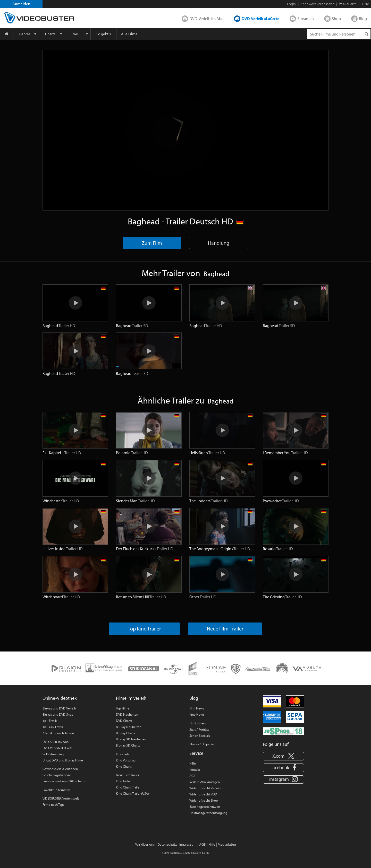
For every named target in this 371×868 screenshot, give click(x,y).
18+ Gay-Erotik (53, 727)
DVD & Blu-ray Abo (56, 742)
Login (291, 4)
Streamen (306, 19)
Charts (50, 34)
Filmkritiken (197, 723)
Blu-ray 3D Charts (128, 745)
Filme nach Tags (53, 804)
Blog (363, 19)
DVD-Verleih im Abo (206, 19)
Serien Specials (200, 735)
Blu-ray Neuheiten (129, 727)
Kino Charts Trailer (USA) (132, 793)
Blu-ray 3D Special (202, 744)
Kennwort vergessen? (317, 4)
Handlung (219, 243)
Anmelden (21, 4)
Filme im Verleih (131, 698)
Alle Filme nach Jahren (58, 733)
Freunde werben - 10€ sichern (64, 781)
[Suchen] (366, 34)
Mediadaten (227, 844)
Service (196, 753)
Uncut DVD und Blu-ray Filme (63, 760)
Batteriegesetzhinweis (205, 806)
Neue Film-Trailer (225, 629)
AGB (192, 776)
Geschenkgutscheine (57, 775)
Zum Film (152, 243)
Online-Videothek (60, 698)
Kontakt (195, 769)
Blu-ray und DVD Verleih (59, 708)
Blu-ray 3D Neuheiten (131, 739)
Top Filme (123, 708)
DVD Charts (124, 721)
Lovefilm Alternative (57, 790)
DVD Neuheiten (127, 714)
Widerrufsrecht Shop (204, 800)
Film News (197, 708)
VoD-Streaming (53, 754)
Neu (76, 34)
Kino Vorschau (126, 760)
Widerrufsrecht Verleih (205, 788)
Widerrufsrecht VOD (203, 794)
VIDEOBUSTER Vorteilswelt (61, 798)
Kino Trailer (123, 781)
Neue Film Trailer (128, 775)
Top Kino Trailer (144, 629)
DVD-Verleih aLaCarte (260, 19)
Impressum (188, 844)
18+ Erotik (50, 721)
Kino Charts (124, 766)
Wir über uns (145, 844)
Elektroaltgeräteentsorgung (208, 813)
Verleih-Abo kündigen (205, 782)
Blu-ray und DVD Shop (58, 714)
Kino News (197, 714)
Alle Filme (129, 34)
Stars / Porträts (199, 729)
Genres (25, 34)
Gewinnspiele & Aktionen (60, 769)
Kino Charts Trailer (128, 787)
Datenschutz (167, 844)
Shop (336, 19)
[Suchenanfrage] (339, 34)
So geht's (104, 34)
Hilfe (193, 763)
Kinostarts (123, 754)
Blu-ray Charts (125, 733)
